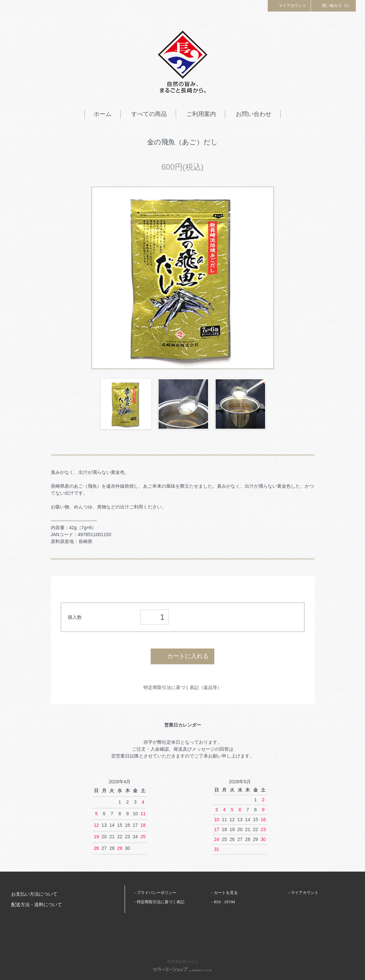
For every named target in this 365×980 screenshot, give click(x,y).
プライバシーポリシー (157, 893)
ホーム (103, 114)
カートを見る (226, 893)
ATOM (229, 902)
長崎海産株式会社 (183, 962)
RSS (217, 902)
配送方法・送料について (37, 905)
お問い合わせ (254, 114)
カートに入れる (182, 656)
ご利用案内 (201, 114)
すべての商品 (149, 114)
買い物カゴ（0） (333, 5)
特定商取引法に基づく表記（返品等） (183, 687)
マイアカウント (289, 5)
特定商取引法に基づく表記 (161, 902)
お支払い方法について (34, 894)
